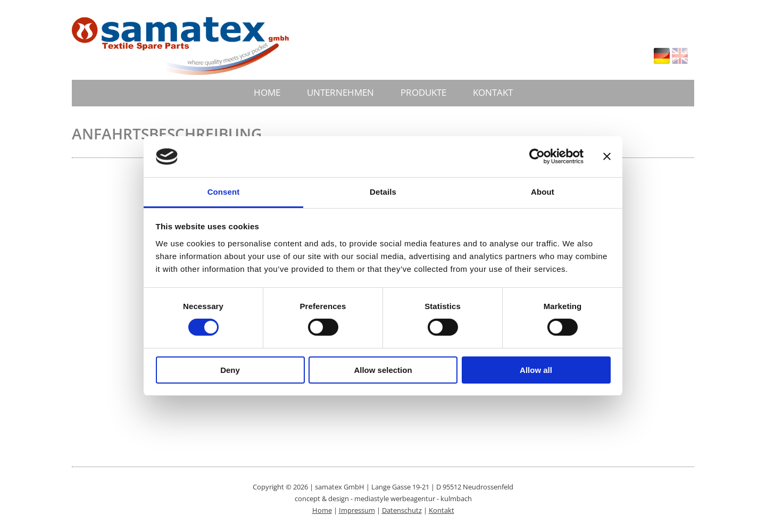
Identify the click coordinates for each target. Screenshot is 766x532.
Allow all (536, 370)
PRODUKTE (423, 92)
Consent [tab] (224, 192)
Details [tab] (383, 192)
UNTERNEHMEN (340, 92)
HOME (267, 92)
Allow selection (383, 370)
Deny (230, 370)
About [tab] (543, 192)
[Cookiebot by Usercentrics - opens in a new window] (537, 156)
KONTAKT (493, 92)
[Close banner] (607, 156)
